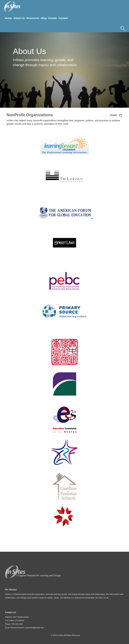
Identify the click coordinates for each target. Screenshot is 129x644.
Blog (44, 18)
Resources (33, 18)
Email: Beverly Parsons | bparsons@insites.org (24, 628)
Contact (63, 18)
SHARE (116, 115)
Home (8, 18)
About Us (19, 18)
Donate (52, 18)
